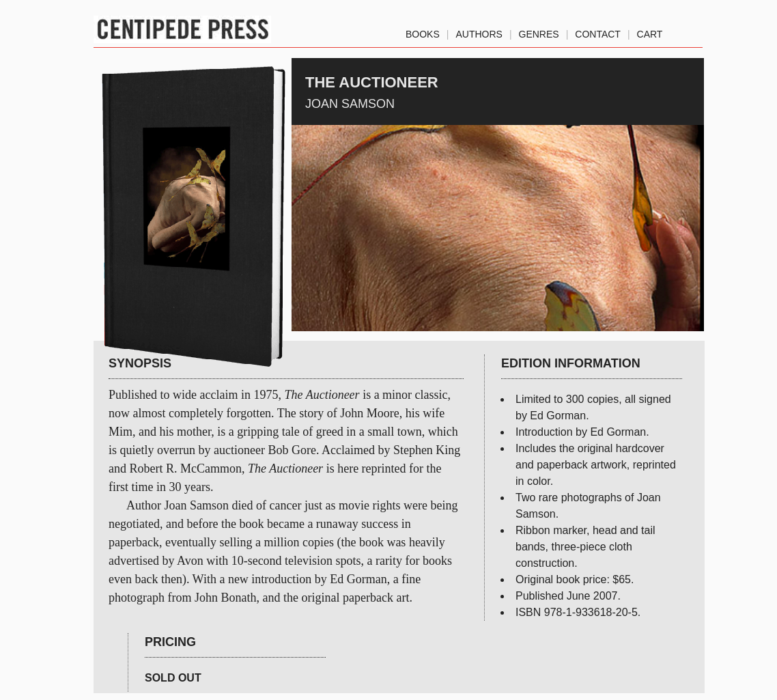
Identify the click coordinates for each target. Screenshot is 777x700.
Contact (598, 31)
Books (423, 31)
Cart (650, 31)
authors (479, 31)
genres (539, 31)
